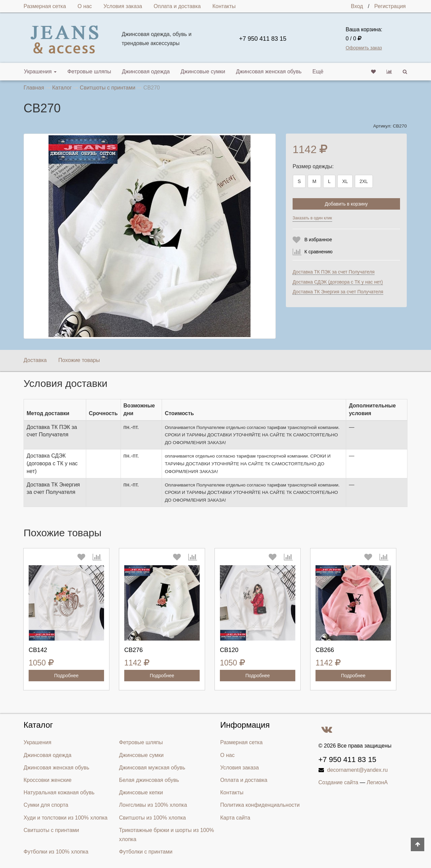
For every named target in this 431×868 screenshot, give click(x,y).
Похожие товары (79, 360)
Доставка (35, 360)
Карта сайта (235, 818)
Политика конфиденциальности (260, 805)
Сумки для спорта (46, 805)
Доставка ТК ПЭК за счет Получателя (334, 272)
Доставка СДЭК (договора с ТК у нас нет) (338, 282)
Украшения (40, 71)
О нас (85, 6)
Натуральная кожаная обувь (59, 792)
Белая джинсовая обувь (149, 780)
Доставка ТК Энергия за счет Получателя (338, 292)
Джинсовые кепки (141, 792)
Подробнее (67, 676)
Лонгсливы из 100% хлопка (153, 805)
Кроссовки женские (47, 780)
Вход (357, 6)
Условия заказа (123, 6)
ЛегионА (377, 782)
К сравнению (319, 252)
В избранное (318, 240)
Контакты (224, 6)
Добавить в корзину (346, 204)
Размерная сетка (45, 6)
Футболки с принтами (146, 852)
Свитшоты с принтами (51, 830)
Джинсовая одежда (146, 71)
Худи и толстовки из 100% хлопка (65, 818)
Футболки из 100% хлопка (56, 852)
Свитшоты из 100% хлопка (153, 818)
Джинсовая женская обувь (269, 71)
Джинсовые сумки (203, 71)
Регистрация (390, 6)
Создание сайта (339, 782)
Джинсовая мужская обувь (152, 768)
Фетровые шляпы (89, 71)
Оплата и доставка (177, 6)
